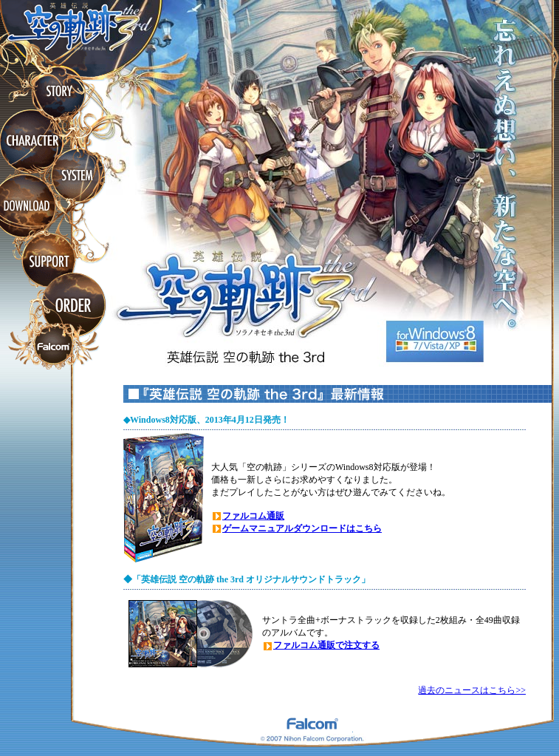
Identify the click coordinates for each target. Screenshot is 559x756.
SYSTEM (78, 176)
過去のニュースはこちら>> (472, 690)
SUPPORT (49, 262)
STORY (59, 91)
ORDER (72, 306)
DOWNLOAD (28, 206)
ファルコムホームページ (54, 348)
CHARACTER (32, 140)
